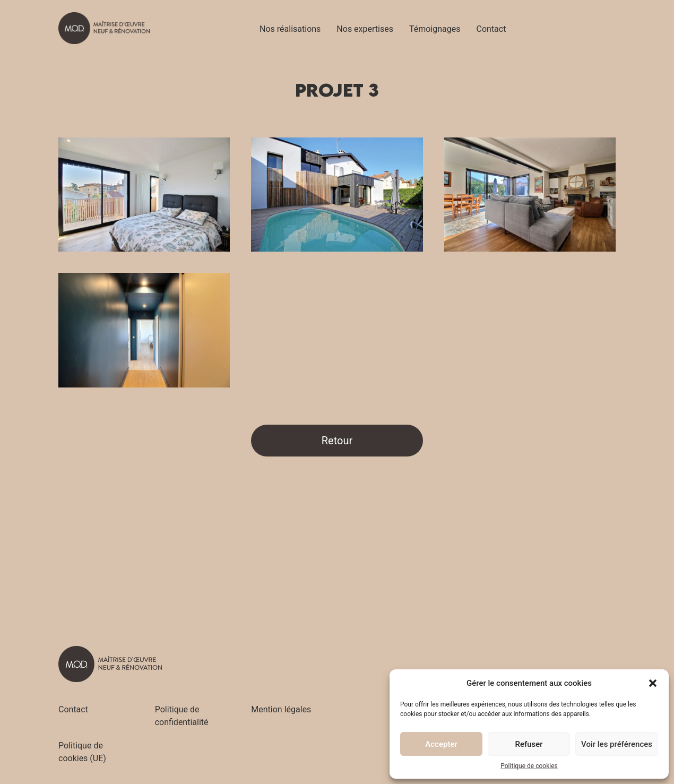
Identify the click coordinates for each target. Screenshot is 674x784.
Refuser (529, 744)
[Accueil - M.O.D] (104, 28)
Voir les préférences (617, 744)
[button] (653, 683)
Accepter (441, 744)
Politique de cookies (529, 766)
